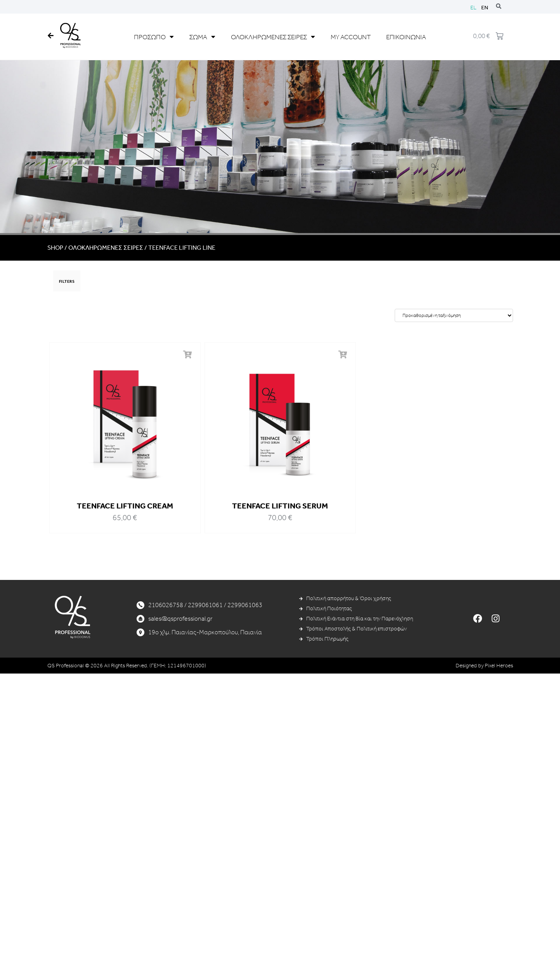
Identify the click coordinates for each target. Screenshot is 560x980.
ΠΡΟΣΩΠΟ (154, 37)
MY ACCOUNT (351, 37)
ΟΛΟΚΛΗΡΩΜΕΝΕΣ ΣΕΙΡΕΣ (273, 37)
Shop (55, 248)
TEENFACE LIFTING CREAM (125, 506)
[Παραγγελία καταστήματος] (454, 315)
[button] (187, 355)
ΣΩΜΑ (202, 37)
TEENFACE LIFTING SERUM (280, 506)
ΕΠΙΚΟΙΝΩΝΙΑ (406, 37)
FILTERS (67, 282)
